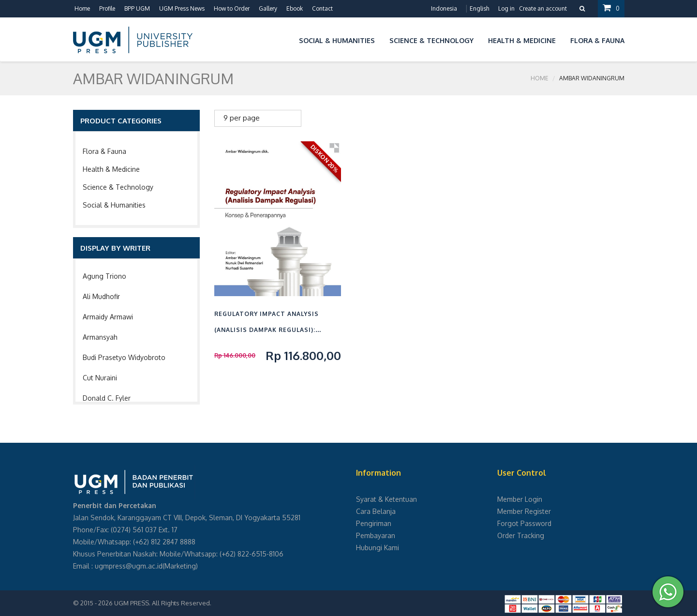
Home (82, 8)
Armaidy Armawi (108, 317)
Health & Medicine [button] (522, 40)
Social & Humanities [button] (337, 40)
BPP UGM (137, 8)
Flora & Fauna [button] (597, 40)
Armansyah (100, 337)
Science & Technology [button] (431, 40)
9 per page (242, 118)
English (479, 8)
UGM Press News (182, 8)
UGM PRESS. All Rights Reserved (162, 603)
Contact (322, 8)
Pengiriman (374, 523)
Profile (107, 8)
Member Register (524, 511)
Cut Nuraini (100, 378)
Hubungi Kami (378, 548)
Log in (506, 8)
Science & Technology (118, 187)
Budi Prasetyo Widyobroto (124, 357)
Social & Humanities (114, 205)
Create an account (543, 8)
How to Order (232, 8)
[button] (284, 39)
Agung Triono (104, 276)
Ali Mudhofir (101, 296)
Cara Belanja (376, 511)
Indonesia (444, 8)
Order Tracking (521, 535)
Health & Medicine (111, 169)
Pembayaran (376, 535)
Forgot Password (524, 523)
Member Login (520, 499)
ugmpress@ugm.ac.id (129, 566)
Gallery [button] (268, 8)
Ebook (295, 8)
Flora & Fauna (104, 151)
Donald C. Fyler (107, 398)
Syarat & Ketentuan (386, 499)
